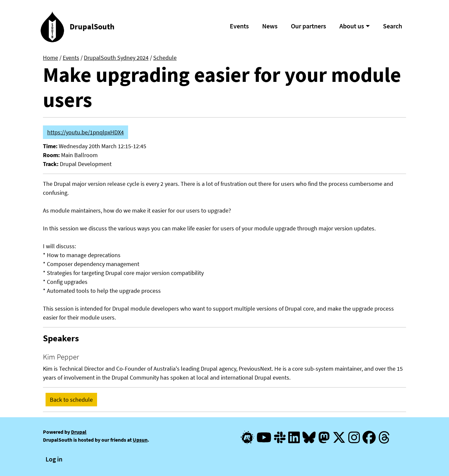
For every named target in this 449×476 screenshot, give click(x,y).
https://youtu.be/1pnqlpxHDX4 (86, 132)
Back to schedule (71, 400)
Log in (54, 459)
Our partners (309, 26)
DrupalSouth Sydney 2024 (116, 58)
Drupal (79, 432)
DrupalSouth (92, 27)
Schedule (165, 58)
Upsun (140, 440)
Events (239, 26)
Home (51, 58)
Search (393, 26)
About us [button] (352, 26)
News (270, 26)
